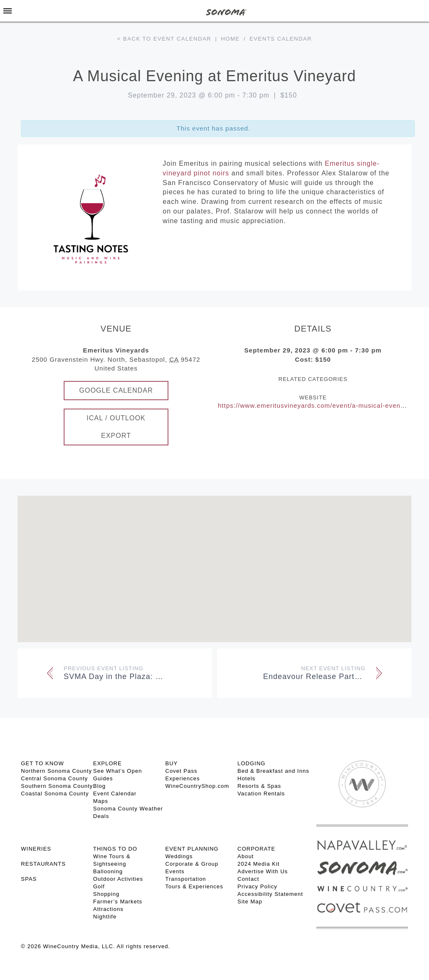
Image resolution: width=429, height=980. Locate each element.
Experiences (183, 778)
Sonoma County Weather (128, 809)
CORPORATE (256, 849)
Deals (101, 816)
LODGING (252, 763)
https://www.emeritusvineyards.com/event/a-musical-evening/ (315, 405)
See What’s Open (118, 771)
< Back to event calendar (164, 39)
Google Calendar (116, 390)
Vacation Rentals (261, 794)
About (246, 856)
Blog (99, 786)
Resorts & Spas (259, 786)
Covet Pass (181, 771)
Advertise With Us (263, 871)
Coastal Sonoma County (55, 794)
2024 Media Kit (259, 864)
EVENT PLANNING (192, 849)
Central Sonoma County (54, 778)
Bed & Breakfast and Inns (273, 771)
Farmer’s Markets (118, 902)
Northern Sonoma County (56, 771)
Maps (101, 801)
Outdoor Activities (118, 879)
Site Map (250, 902)
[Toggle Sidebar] (8, 11)
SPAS (29, 879)
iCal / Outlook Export (116, 427)
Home (230, 39)
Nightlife (105, 917)
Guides (103, 778)
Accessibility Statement (270, 894)
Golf (99, 886)
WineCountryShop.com (198, 786)
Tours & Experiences (194, 886)
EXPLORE (107, 763)
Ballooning (108, 871)
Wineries (36, 849)
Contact (248, 879)
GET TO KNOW (43, 763)
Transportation (186, 879)
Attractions (108, 909)
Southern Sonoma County (57, 786)
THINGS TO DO (115, 849)
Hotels (247, 778)
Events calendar (281, 39)
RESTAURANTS (43, 864)
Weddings (179, 856)
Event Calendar (115, 794)
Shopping (106, 894)
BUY (172, 763)
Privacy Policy (257, 886)
